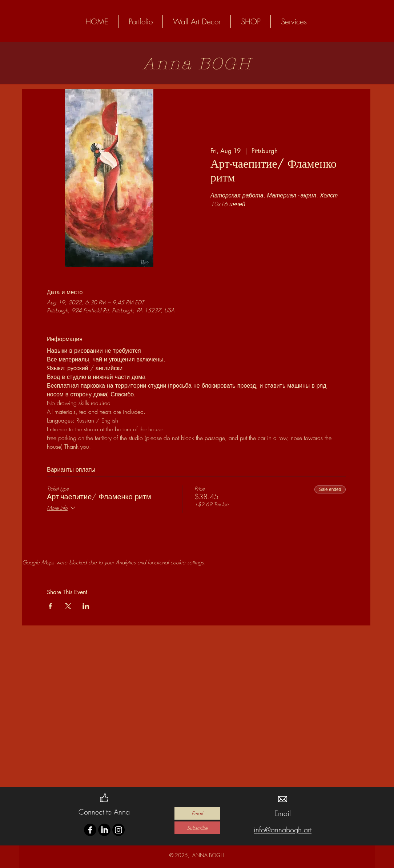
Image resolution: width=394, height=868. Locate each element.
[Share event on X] (68, 606)
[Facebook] (90, 830)
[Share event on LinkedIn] (86, 606)
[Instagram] (118, 830)
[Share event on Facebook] (50, 606)
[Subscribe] (197, 828)
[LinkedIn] (104, 830)
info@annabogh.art (283, 830)
